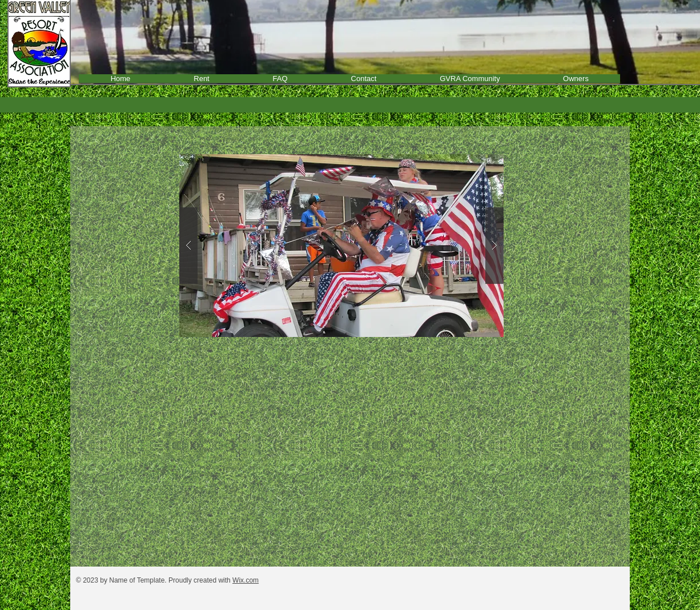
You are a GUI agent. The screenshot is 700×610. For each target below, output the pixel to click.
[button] (341, 246)
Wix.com (246, 580)
